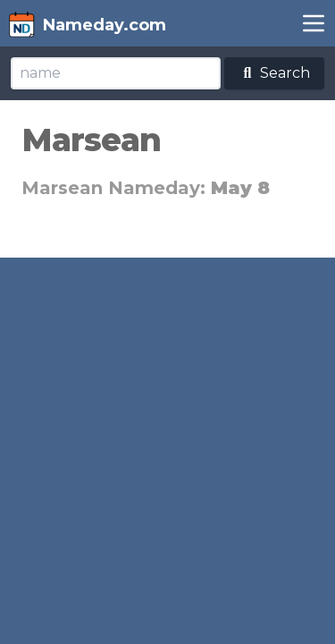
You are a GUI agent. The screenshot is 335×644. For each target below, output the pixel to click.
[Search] (116, 73)
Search (274, 73)
